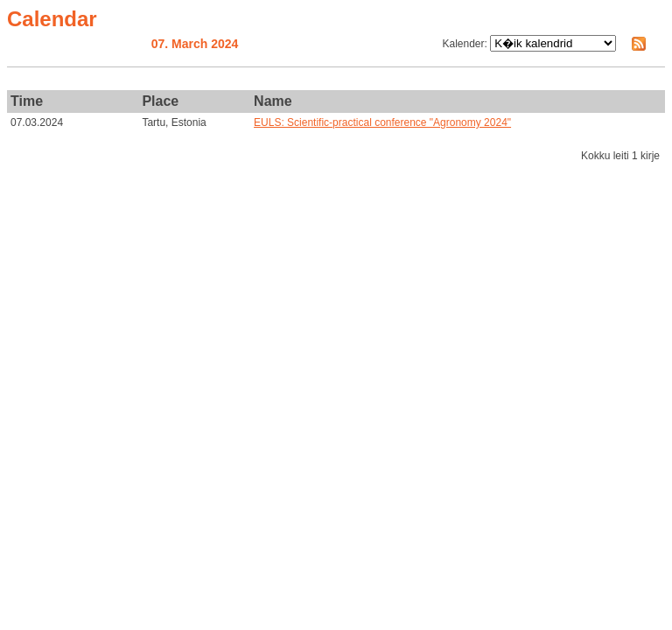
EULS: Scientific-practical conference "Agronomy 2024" (382, 122)
